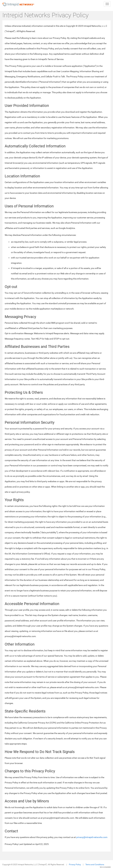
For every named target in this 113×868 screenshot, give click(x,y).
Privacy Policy (75, 865)
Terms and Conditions (95, 865)
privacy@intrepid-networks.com (92, 837)
